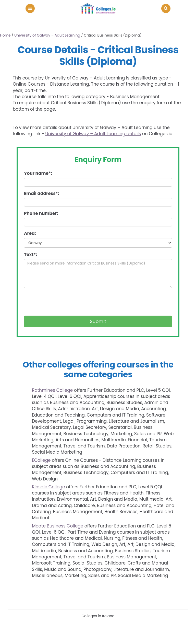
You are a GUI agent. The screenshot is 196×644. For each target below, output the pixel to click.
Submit (98, 321)
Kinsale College (48, 487)
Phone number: (41, 213)
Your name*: (38, 173)
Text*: (30, 255)
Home (5, 35)
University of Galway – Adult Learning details (93, 134)
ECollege (41, 460)
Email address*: (42, 193)
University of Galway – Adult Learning (47, 35)
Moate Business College (58, 526)
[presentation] (63, 302)
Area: (30, 233)
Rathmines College (52, 390)
